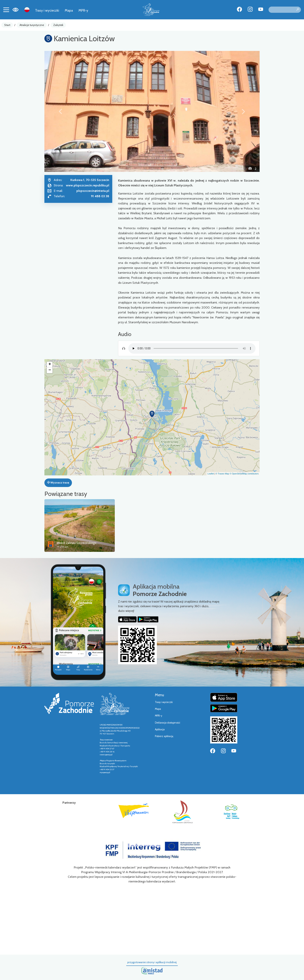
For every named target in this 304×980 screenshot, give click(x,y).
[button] (61, 111)
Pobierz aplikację (164, 736)
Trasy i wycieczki (47, 10)
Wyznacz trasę (58, 483)
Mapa (69, 10)
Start (7, 25)
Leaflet (211, 474)
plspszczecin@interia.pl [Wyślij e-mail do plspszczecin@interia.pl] (93, 191)
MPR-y (83, 10)
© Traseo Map (222, 474)
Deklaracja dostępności (168, 723)
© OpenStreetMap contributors (244, 474)
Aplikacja (160, 729)
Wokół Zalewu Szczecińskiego (77, 543)
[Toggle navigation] (6, 10)
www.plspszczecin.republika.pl (88, 185)
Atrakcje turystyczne (32, 25)
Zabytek (58, 25)
